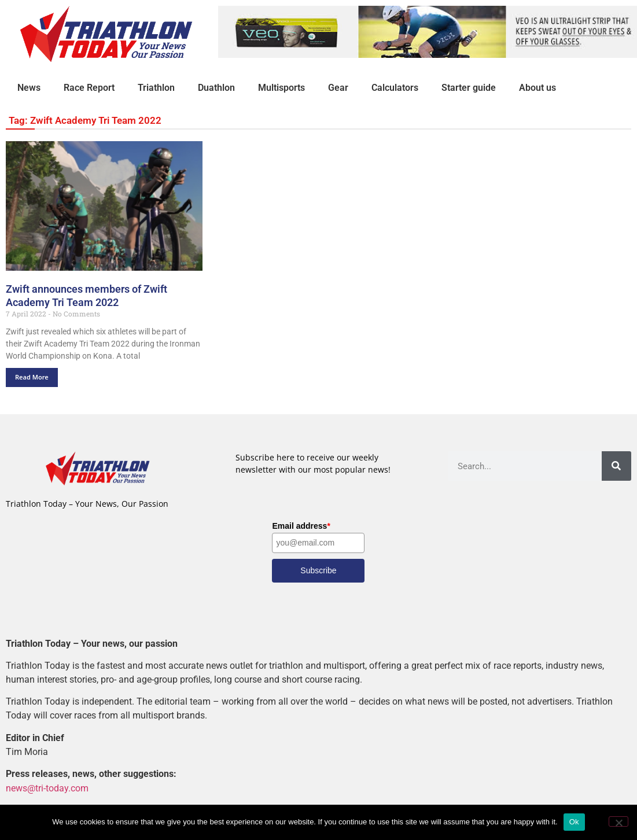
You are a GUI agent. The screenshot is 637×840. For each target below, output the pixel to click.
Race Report (89, 88)
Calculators (395, 88)
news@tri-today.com (47, 788)
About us (537, 88)
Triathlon (156, 88)
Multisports (281, 88)
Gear (338, 88)
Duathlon (216, 88)
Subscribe (318, 570)
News (29, 88)
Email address (301, 526)
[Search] (616, 466)
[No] (618, 821)
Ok (574, 822)
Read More (32, 377)
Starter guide (469, 88)
